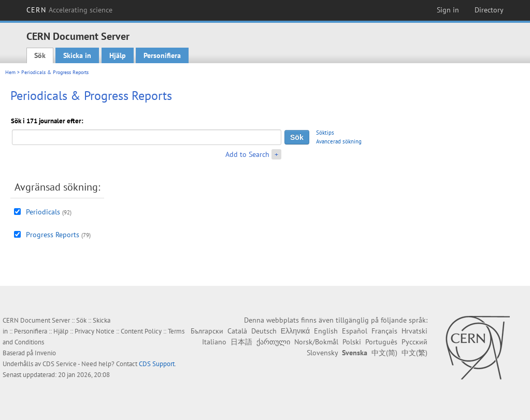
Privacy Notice (95, 331)
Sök (40, 55)
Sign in (448, 10)
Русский (414, 342)
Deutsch (264, 331)
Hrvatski (414, 331)
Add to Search (247, 154)
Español (355, 331)
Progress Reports (53, 235)
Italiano (214, 342)
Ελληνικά (295, 331)
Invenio (45, 353)
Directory (489, 10)
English (326, 331)
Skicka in (77, 55)
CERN (69, 10)
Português (381, 342)
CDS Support (157, 364)
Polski (352, 342)
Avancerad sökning (339, 141)
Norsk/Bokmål (316, 342)
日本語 (241, 342)
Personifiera (162, 55)
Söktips (325, 133)
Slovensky (322, 353)
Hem (10, 72)
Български (207, 331)
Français (384, 331)
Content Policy (141, 331)
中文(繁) (414, 353)
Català (237, 331)
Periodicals (43, 212)
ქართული (273, 342)
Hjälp (118, 55)
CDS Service (60, 364)
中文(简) (384, 353)
